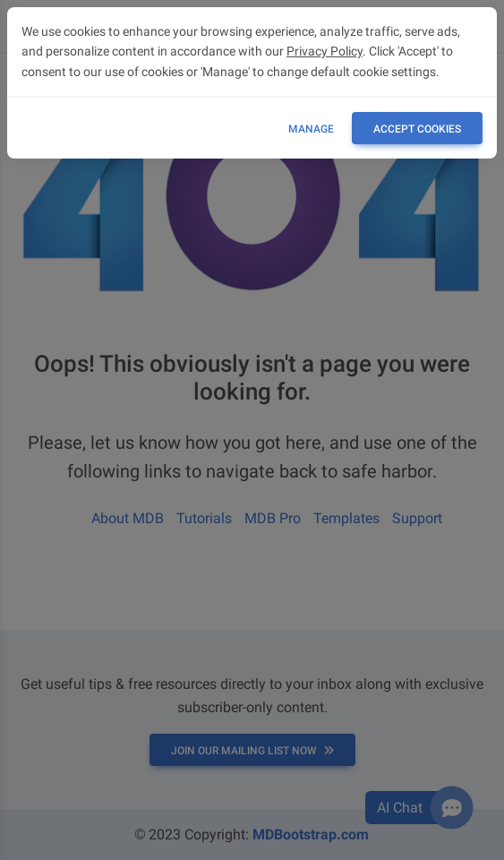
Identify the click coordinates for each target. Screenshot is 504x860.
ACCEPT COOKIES (417, 129)
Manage (311, 129)
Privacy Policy (325, 51)
